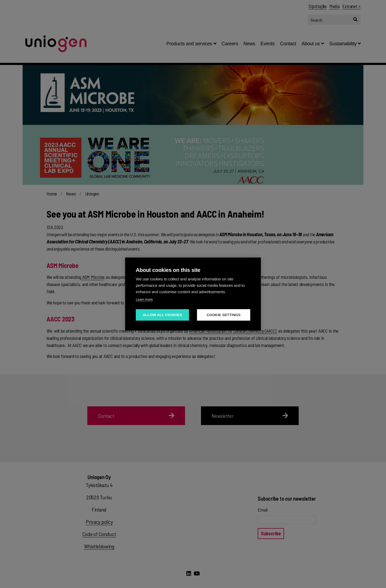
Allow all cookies (162, 315)
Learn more (144, 299)
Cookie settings (224, 315)
